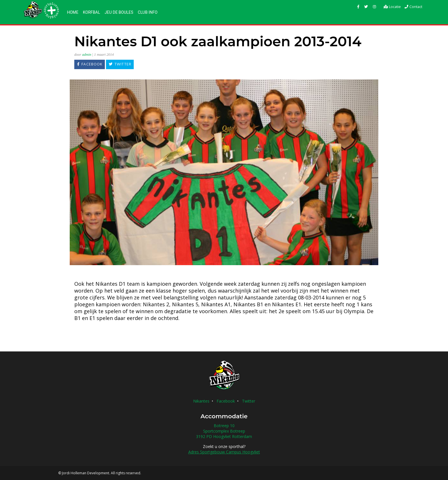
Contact (413, 7)
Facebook (226, 401)
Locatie (392, 7)
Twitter (249, 401)
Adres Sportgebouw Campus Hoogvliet (224, 452)
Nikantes (201, 401)
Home (73, 12)
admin (87, 55)
